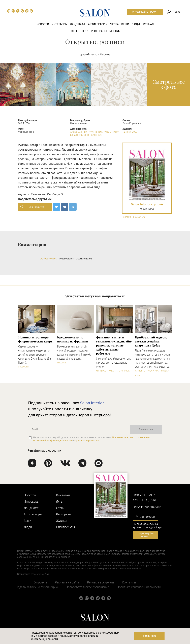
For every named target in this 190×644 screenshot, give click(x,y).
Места (114, 24)
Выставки (63, 495)
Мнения (115, 31)
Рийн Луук (88, 132)
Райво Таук (96, 135)
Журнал (148, 24)
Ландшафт (78, 24)
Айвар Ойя (76, 132)
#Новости (23, 367)
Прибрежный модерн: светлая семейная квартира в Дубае (151, 341)
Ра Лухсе (84, 135)
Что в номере (145, 517)
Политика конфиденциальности (139, 587)
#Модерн (165, 371)
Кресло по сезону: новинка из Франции (73, 339)
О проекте (40, 582)
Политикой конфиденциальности (53, 441)
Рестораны (99, 31)
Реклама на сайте (67, 582)
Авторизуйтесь (49, 259)
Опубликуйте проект (145, 12)
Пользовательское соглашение (87, 587)
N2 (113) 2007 (130, 132)
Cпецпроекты (66, 527)
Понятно (150, 636)
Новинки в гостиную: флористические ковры (36, 339)
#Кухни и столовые (119, 371)
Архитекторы (98, 24)
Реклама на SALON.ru (133, 217)
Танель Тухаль (103, 132)
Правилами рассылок (87, 441)
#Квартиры (153, 371)
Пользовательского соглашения (131, 437)
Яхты (73, 31)
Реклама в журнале (101, 582)
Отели (84, 31)
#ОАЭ (137, 375)
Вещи (125, 24)
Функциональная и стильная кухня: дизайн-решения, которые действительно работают (114, 345)
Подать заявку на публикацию (37, 587)
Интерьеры (59, 24)
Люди (136, 24)
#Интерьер (102, 371)
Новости (43, 24)
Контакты (129, 582)
